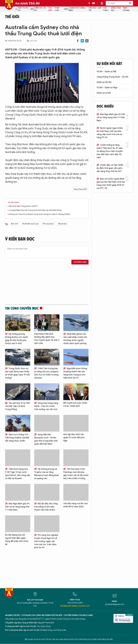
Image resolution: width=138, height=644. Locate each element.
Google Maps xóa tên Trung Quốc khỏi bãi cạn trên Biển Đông (35, 210)
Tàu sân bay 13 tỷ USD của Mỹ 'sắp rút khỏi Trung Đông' (17, 406)
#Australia (62, 224)
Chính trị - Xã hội (40, 9)
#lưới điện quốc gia (30, 224)
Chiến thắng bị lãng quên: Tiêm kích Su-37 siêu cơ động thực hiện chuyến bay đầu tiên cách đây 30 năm (110, 151)
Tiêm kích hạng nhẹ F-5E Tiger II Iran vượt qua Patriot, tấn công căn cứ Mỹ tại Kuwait (18, 474)
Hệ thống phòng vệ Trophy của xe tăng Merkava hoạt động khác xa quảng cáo (47, 474)
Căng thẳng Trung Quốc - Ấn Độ (112, 77)
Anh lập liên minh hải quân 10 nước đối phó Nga (74, 438)
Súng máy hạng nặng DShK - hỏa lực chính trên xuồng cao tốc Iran (46, 406)
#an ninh (15, 224)
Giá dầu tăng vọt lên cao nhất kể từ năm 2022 (76, 505)
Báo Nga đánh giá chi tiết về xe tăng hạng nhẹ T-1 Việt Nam (17, 507)
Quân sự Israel (104, 93)
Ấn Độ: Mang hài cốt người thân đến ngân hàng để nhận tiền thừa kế (17, 540)
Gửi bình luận (80, 262)
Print (87, 41)
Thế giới (50, 9)
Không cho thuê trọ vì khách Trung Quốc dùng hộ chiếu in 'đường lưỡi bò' (40, 214)
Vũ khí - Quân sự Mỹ (107, 72)
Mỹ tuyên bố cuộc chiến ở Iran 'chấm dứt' (75, 405)
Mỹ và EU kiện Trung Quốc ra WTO (23, 206)
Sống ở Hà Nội (116, 9)
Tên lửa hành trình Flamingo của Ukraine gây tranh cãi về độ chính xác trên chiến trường (76, 474)
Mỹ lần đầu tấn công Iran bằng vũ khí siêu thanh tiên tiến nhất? (46, 507)
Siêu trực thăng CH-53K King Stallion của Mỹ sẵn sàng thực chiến (17, 438)
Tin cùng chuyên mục (22, 308)
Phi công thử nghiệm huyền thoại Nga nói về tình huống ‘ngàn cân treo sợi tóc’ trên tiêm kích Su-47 (46, 541)
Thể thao (106, 9)
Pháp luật (57, 9)
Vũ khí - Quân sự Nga (107, 88)
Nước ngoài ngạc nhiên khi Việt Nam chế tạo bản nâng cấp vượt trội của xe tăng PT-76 (110, 133)
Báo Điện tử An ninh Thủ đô (9, 5)
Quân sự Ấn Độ (104, 82)
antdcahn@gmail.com (115, 604)
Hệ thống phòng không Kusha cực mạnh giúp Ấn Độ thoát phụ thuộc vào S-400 (17, 339)
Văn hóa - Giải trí (95, 9)
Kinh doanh (126, 9)
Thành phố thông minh (77, 9)
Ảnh (32, 9)
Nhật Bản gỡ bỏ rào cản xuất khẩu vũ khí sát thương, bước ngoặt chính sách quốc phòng (75, 339)
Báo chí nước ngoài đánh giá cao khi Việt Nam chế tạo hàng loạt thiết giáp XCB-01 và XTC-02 (111, 184)
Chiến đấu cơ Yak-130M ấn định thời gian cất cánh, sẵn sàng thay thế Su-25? (110, 168)
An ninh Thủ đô (27, 3)
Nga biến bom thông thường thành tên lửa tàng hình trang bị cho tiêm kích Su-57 (75, 373)
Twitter (82, 41)
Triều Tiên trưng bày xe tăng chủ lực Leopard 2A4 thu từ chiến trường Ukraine (46, 373)
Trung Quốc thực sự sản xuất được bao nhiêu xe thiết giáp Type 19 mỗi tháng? (17, 373)
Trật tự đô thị (23, 9)
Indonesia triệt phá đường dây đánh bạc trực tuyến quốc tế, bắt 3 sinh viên (47, 339)
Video (66, 9)
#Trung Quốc (48, 224)
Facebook (78, 41)
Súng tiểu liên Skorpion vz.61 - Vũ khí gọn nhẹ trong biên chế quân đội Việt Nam (46, 439)
